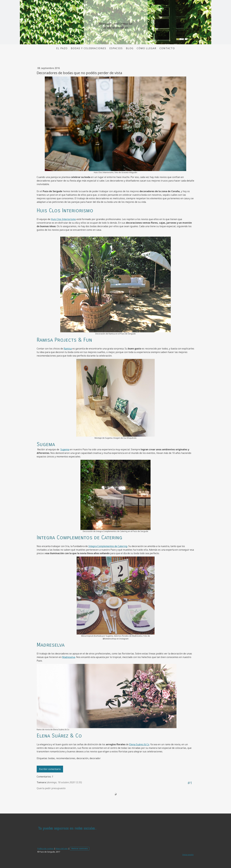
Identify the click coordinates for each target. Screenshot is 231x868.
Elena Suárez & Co (139, 744)
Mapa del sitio (62, 849)
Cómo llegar (147, 48)
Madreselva (69, 657)
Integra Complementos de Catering (108, 546)
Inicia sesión (188, 855)
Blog (130, 48)
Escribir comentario (50, 769)
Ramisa (68, 349)
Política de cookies (46, 849)
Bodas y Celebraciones (89, 48)
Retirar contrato (80, 849)
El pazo (62, 48)
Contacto (167, 48)
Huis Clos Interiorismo (63, 219)
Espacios (116, 48)
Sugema (65, 449)
